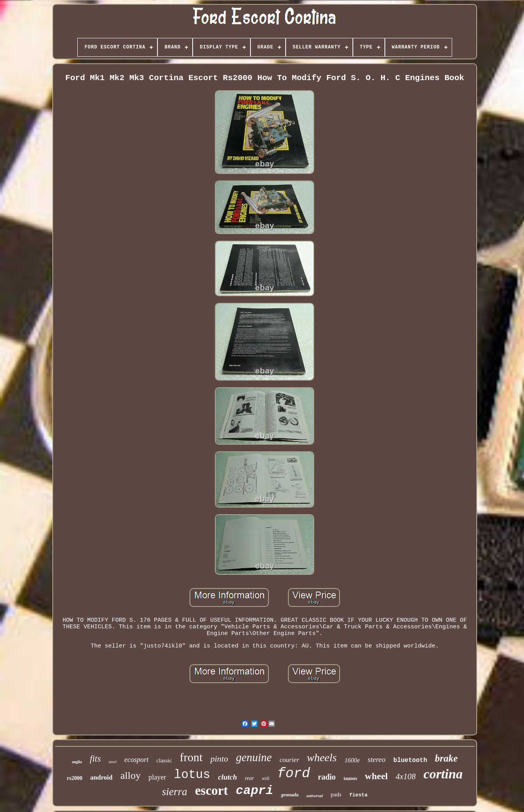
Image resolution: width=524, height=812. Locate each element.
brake (446, 758)
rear (250, 778)
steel (113, 762)
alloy (131, 775)
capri (254, 791)
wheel (376, 776)
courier (289, 760)
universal (315, 796)
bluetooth (410, 760)
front (191, 757)
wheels (322, 757)
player (157, 777)
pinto (219, 759)
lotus (192, 775)
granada (290, 795)
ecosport (136, 760)
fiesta (359, 795)
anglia (77, 762)
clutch (228, 777)
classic (164, 760)
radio (327, 777)
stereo (377, 759)
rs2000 (75, 778)
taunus (350, 778)
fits (95, 759)
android (101, 777)
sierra (174, 792)
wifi (266, 778)
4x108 (405, 776)
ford (294, 774)
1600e (352, 760)
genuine (254, 757)
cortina (443, 774)
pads (336, 794)
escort (211, 791)
